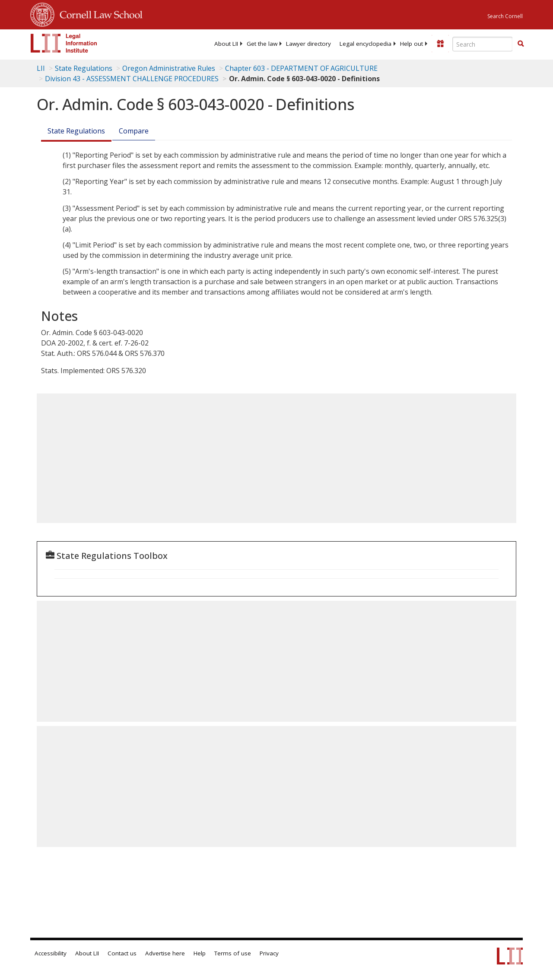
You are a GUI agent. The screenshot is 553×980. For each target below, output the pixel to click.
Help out (412, 44)
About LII (226, 44)
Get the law (262, 44)
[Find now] (521, 44)
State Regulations (84, 68)
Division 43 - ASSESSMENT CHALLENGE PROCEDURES (132, 79)
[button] (521, 44)
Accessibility (51, 953)
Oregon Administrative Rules (169, 68)
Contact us (122, 953)
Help (200, 953)
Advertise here (165, 953)
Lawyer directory (308, 44)
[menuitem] (226, 44)
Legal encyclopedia (365, 44)
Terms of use (233, 953)
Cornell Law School (99, 13)
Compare (134, 131)
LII (41, 68)
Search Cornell (505, 16)
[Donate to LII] (440, 44)
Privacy (269, 953)
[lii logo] (64, 43)
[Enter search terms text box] (483, 44)
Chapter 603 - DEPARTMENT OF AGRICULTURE (301, 68)
